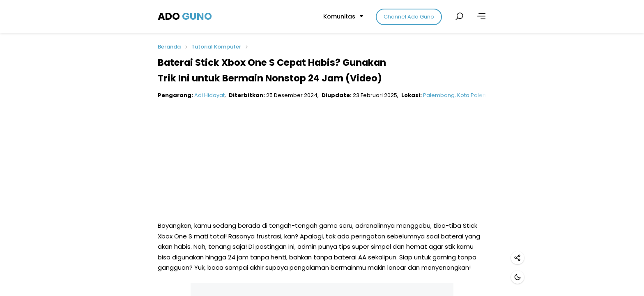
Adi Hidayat (209, 95)
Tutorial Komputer (216, 47)
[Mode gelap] (517, 277)
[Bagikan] (517, 258)
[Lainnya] (481, 16)
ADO (185, 16)
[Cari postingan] (459, 16)
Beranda (169, 47)
